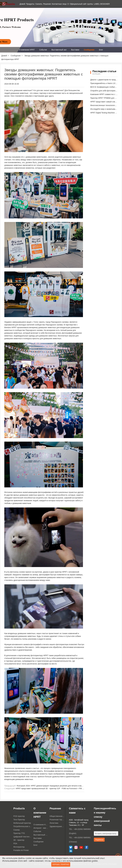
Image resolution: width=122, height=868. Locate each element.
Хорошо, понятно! (61, 865)
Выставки (75, 50)
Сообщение (89, 50)
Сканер (17, 830)
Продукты (30, 4)
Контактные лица (59, 4)
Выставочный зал (59, 50)
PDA (15, 843)
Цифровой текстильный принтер (23, 837)
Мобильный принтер (22, 823)
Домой (22, 4)
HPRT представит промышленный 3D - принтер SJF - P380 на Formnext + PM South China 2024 (56, 788)
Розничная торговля (57, 820)
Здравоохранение (57, 826)
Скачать (39, 4)
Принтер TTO (19, 833)
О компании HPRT (27, 50)
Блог (101, 50)
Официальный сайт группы (81, 4)
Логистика (54, 823)
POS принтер (19, 816)
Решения (47, 4)
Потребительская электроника (23, 826)
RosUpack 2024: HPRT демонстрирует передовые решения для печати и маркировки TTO (55, 786)
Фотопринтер (19, 847)
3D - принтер (19, 840)
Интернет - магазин (41, 828)
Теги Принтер (19, 820)
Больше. (97, 74)
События (43, 50)
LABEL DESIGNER (102, 4)
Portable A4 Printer (21, 850)
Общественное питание (57, 816)
